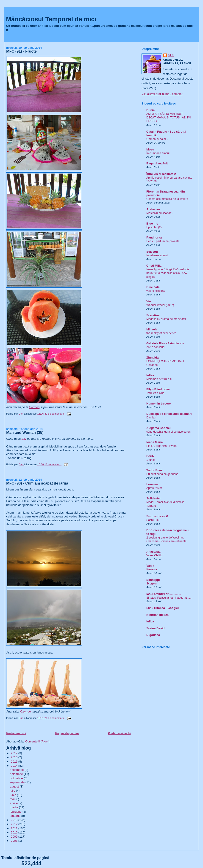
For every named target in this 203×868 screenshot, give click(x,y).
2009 (15, 837)
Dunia (150, 110)
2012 (15, 824)
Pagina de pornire (67, 733)
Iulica (150, 621)
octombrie (17, 778)
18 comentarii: (53, 464)
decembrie (17, 770)
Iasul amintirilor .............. (164, 594)
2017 (15, 753)
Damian (151, 418)
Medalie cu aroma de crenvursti (166, 319)
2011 (15, 828)
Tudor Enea (154, 470)
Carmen (34, 407)
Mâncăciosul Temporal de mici (51, 19)
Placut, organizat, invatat (162, 446)
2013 (15, 820)
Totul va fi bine (155, 393)
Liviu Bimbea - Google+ (163, 608)
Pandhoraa (154, 237)
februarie (16, 812)
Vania (150, 566)
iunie (13, 795)
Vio (149, 301)
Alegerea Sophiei (158, 428)
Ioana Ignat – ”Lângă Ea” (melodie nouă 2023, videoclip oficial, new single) (168, 273)
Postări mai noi (16, 733)
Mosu (150, 149)
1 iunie (150, 460)
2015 (15, 762)
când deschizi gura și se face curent (169, 432)
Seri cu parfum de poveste (163, 241)
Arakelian (153, 209)
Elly (24, 439)
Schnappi (153, 580)
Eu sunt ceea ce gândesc (162, 474)
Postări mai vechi (119, 733)
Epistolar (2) (154, 227)
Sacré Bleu (153, 520)
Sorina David (155, 628)
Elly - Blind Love (158, 389)
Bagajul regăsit (157, 163)
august (15, 786)
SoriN (150, 456)
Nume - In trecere (159, 403)
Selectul (152, 252)
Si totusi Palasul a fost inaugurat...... (169, 598)
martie (14, 807)
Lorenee (152, 484)
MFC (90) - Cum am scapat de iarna (37, 483)
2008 (15, 841)
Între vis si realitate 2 (161, 174)
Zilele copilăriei (156, 347)
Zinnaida (152, 358)
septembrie (18, 782)
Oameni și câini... (157, 139)
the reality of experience (161, 333)
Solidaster (154, 498)
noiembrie (17, 774)
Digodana (153, 635)
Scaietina (153, 315)
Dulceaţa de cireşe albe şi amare (169, 414)
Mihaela (152, 329)
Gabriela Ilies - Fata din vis (165, 343)
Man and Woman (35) (25, 432)
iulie (13, 791)
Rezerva (152, 569)
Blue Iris (152, 224)
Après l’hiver (154, 488)
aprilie (14, 803)
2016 (15, 757)
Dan (171, 55)
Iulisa (150, 375)
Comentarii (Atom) (37, 741)
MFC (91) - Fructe (21, 51)
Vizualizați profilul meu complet (162, 94)
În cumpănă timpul (158, 153)
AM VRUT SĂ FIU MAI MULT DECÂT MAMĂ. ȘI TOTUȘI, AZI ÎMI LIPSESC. (169, 118)
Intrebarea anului (157, 255)
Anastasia (153, 552)
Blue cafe (153, 287)
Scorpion (152, 584)
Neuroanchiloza (157, 615)
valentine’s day (156, 291)
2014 (15, 766)
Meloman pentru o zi (159, 379)
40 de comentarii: (55, 414)
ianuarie (16, 816)
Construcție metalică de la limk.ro (167, 199)
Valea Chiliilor (155, 555)
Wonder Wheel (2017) (160, 305)
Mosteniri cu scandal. (160, 213)
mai (13, 799)
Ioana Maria (155, 442)
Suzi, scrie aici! (157, 516)
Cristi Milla (154, 266)
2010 (15, 832)
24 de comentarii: (55, 718)
